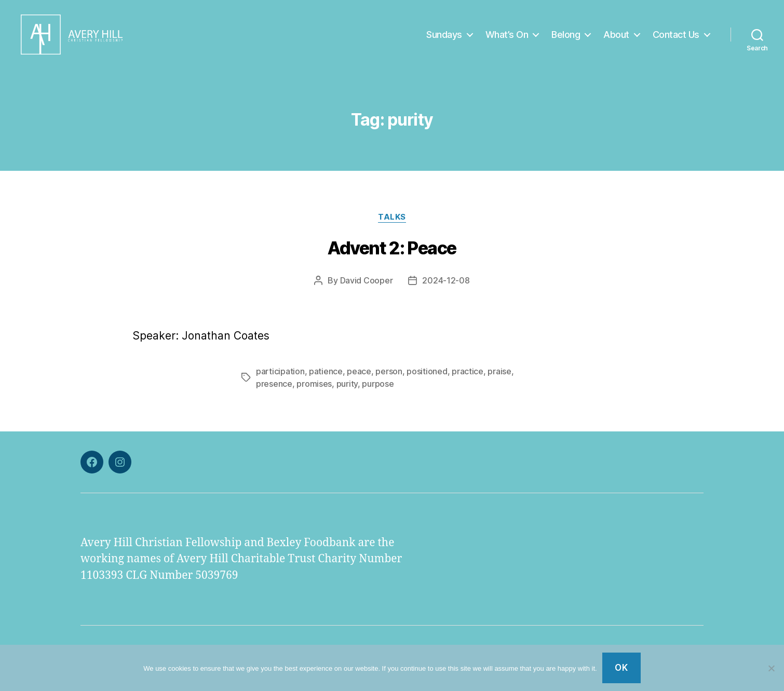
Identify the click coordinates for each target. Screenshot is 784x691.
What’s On (507, 38)
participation (280, 378)
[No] (771, 668)
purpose (378, 390)
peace (359, 378)
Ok (621, 668)
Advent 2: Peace (392, 255)
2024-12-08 (446, 287)
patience (326, 378)
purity (347, 390)
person (389, 378)
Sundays (444, 38)
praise (499, 378)
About (616, 38)
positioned (427, 378)
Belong (566, 38)
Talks (392, 224)
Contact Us (676, 38)
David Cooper (367, 287)
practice (468, 378)
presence (274, 390)
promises (314, 390)
